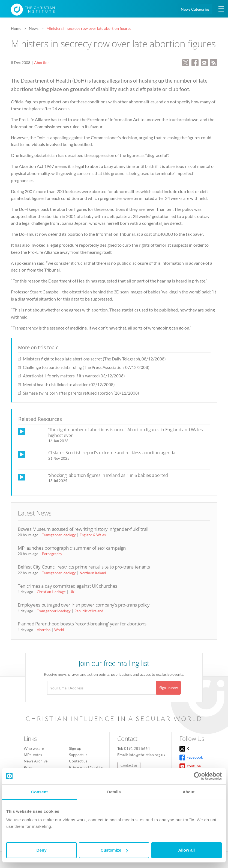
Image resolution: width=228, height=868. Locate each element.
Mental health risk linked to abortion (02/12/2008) (69, 385)
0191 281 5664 (137, 748)
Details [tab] (114, 792)
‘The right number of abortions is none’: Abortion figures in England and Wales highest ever (125, 432)
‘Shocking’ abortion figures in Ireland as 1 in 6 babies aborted (108, 475)
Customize (114, 850)
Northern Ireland (93, 573)
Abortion (42, 62)
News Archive (36, 761)
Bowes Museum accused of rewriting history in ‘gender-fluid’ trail (83, 529)
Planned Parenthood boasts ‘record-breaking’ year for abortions (82, 624)
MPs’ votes (33, 755)
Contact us (78, 761)
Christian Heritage (51, 592)
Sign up (75, 748)
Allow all (186, 850)
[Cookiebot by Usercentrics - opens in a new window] (198, 776)
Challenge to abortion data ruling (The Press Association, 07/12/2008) (86, 367)
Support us (78, 755)
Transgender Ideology (59, 535)
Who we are (34, 748)
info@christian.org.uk (147, 755)
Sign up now (169, 688)
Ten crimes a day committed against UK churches (67, 586)
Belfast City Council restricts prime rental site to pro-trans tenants (84, 567)
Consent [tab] (39, 792)
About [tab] (188, 792)
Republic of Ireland (89, 611)
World (59, 630)
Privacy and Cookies (86, 767)
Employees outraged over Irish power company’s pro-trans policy (84, 605)
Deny (42, 850)
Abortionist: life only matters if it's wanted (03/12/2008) (74, 376)
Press (28, 767)
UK (72, 592)
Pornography (52, 554)
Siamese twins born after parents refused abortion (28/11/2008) (81, 393)
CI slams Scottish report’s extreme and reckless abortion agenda (112, 453)
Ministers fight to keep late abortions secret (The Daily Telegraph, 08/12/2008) (94, 359)
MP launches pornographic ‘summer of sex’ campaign (72, 548)
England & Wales (93, 535)
